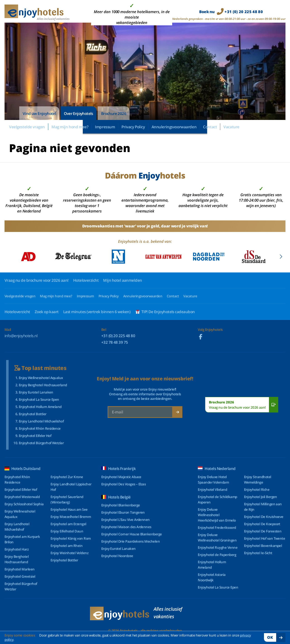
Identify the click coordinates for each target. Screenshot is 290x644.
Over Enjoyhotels (78, 113)
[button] (281, 257)
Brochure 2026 (114, 113)
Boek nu (231, 12)
